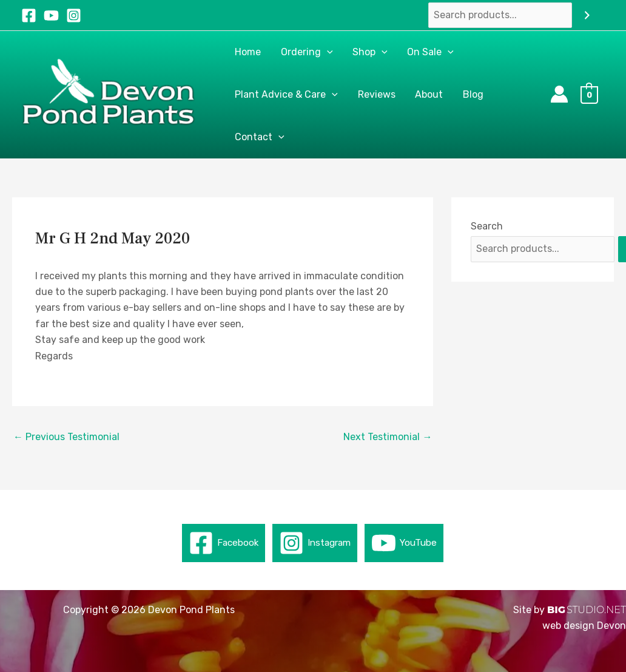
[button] (326, 52)
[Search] (587, 15)
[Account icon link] (559, 94)
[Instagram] (74, 15)
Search (487, 226)
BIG (556, 610)
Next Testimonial (388, 437)
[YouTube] (51, 15)
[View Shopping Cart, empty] (593, 94)
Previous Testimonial (66, 437)
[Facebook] (29, 15)
